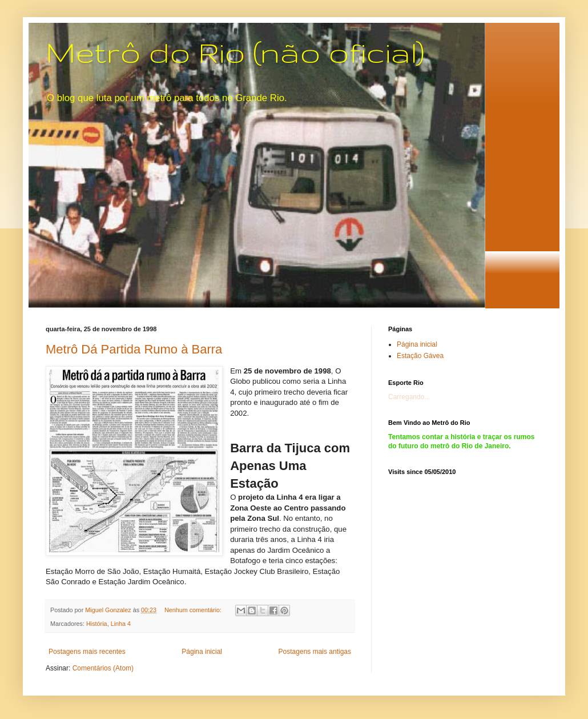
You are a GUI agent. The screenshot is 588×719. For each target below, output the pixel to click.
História (97, 624)
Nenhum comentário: (194, 610)
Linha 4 (121, 624)
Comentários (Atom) (103, 668)
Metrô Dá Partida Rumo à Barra (134, 349)
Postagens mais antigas (315, 652)
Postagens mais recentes (87, 652)
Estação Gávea (420, 356)
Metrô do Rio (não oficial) (235, 52)
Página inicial (202, 652)
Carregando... (409, 397)
